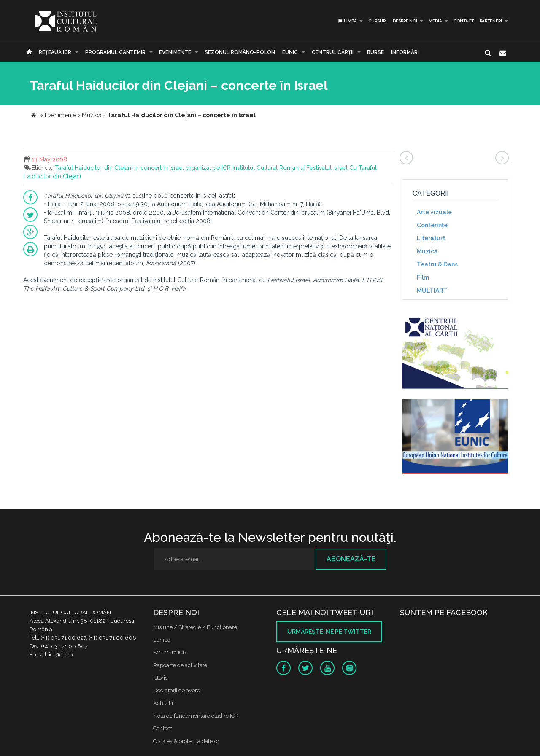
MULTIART (432, 291)
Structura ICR (170, 652)
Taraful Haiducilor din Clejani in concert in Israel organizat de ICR (143, 168)
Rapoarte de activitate (180, 665)
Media (435, 21)
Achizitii (163, 703)
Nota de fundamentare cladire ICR (196, 716)
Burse (375, 52)
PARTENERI (491, 21)
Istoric (161, 678)
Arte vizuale (434, 212)
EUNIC (290, 52)
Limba (347, 21)
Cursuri (378, 21)
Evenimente (175, 52)
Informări (405, 52)
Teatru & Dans (437, 264)
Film (423, 277)
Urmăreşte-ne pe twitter (329, 632)
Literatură (431, 238)
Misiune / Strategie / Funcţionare (195, 627)
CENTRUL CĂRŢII (333, 52)
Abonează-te (351, 559)
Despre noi (405, 21)
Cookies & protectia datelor (186, 741)
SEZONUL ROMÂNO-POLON (240, 52)
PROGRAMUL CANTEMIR (115, 52)
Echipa (162, 640)
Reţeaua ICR (55, 52)
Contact (464, 21)
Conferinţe (432, 225)
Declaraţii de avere (177, 690)
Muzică (427, 251)
